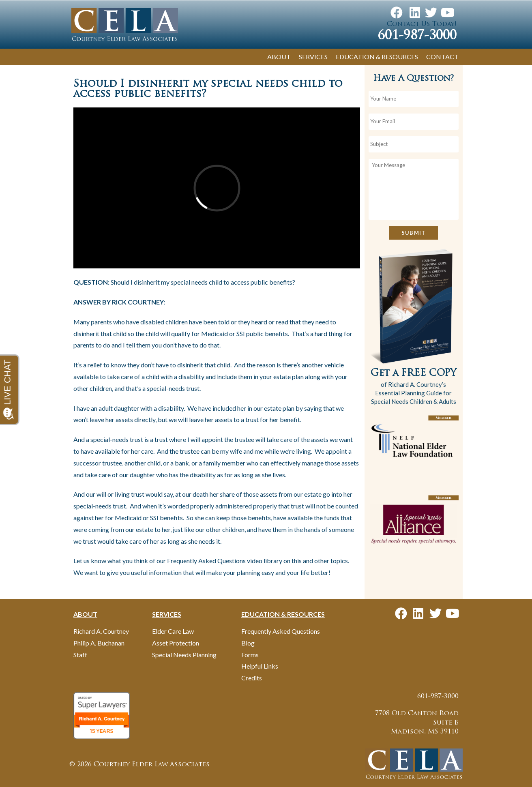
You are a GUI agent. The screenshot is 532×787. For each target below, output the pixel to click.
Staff (80, 655)
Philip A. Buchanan (99, 643)
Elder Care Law (173, 631)
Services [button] (313, 57)
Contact (442, 57)
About (279, 57)
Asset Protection (176, 643)
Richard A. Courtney (101, 631)
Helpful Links (260, 666)
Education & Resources (377, 57)
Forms (250, 655)
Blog (248, 643)
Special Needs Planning (184, 655)
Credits (252, 678)
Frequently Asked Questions (281, 631)
